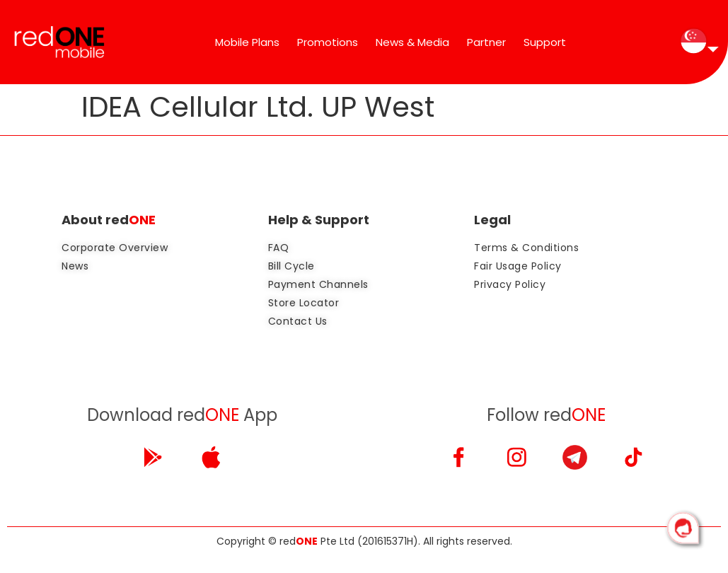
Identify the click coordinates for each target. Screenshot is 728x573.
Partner (486, 42)
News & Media (412, 42)
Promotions (328, 42)
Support (545, 42)
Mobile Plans (247, 42)
